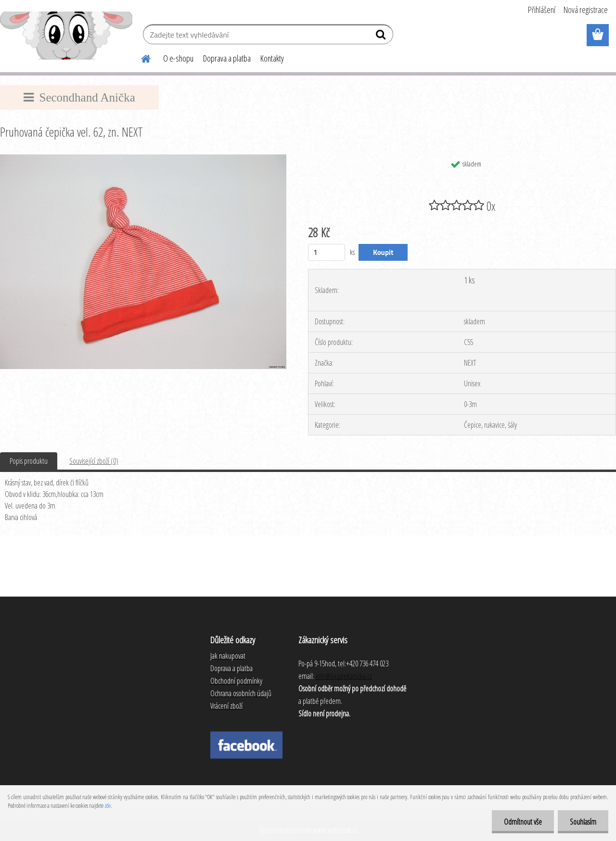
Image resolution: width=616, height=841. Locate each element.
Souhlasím (583, 822)
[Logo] (66, 36)
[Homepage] (140, 57)
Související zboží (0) (94, 461)
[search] (382, 37)
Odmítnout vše (523, 822)
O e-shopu (178, 58)
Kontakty (272, 58)
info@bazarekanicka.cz (344, 676)
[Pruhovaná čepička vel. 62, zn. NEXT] (143, 158)
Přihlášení (542, 10)
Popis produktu (29, 461)
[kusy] (327, 252)
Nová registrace (586, 10)
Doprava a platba (227, 58)
